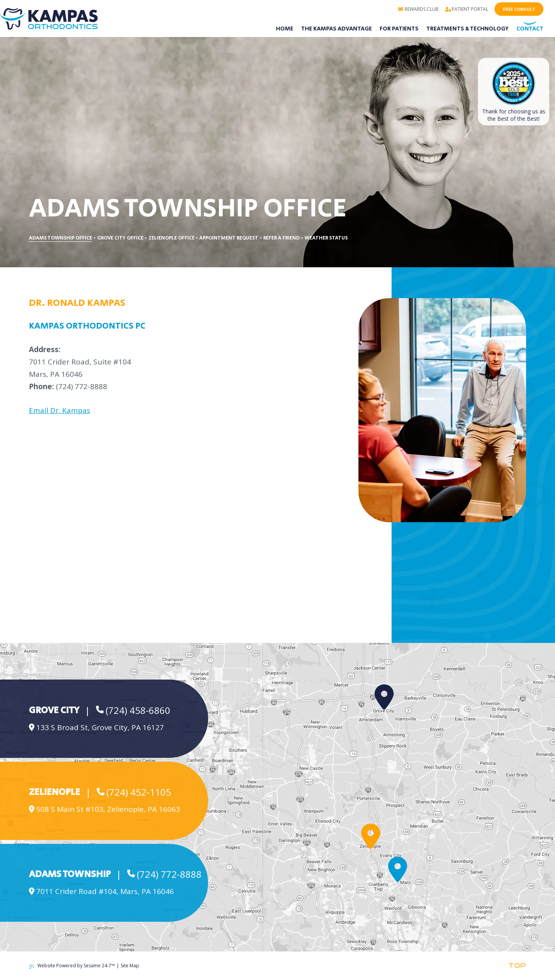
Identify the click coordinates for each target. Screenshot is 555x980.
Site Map (130, 966)
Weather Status (326, 238)
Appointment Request (229, 238)
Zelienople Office (172, 238)
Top (517, 966)
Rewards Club (418, 9)
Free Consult (519, 9)
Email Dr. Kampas (60, 410)
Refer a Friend (281, 238)
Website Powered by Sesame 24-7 (72, 966)
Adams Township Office (61, 238)
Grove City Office (120, 238)
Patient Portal (467, 9)
